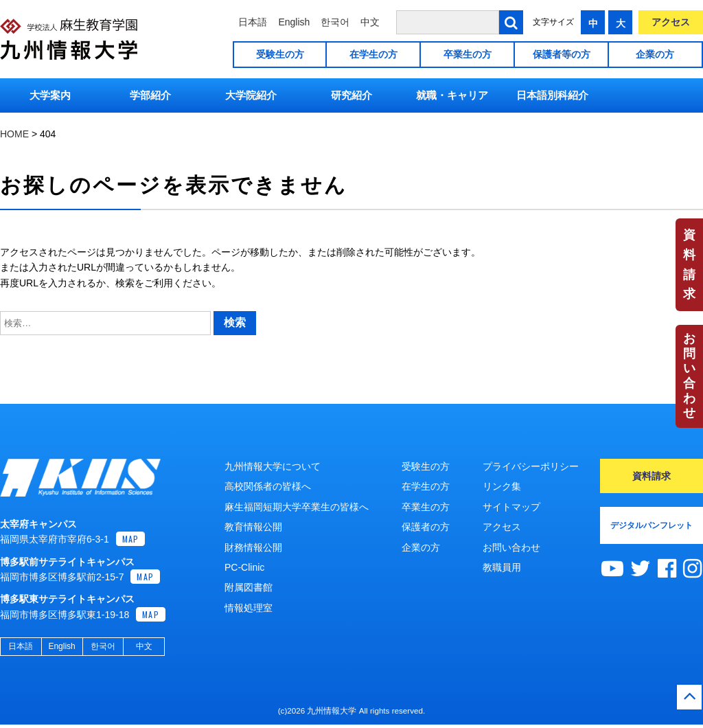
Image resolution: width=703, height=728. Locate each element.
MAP (131, 542)
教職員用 (502, 567)
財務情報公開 (253, 547)
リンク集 (502, 486)
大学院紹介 (251, 95)
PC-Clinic (244, 567)
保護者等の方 (562, 54)
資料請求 (689, 264)
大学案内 (50, 95)
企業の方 (655, 54)
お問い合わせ (689, 376)
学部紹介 (150, 95)
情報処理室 (249, 608)
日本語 (253, 22)
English (294, 22)
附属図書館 (249, 587)
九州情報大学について (273, 466)
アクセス (671, 22)
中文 (370, 22)
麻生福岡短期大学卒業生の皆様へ (297, 507)
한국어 (335, 22)
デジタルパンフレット (652, 525)
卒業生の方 (468, 54)
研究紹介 (351, 95)
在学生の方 (373, 54)
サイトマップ (511, 507)
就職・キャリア (452, 95)
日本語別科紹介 (552, 95)
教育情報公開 (253, 527)
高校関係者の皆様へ (268, 486)
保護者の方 (426, 527)
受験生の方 (280, 54)
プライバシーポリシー (531, 466)
